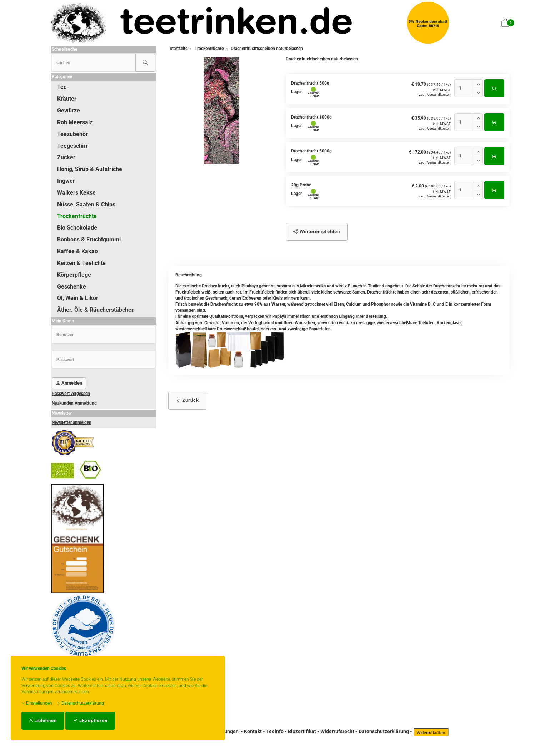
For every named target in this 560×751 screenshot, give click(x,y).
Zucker (66, 157)
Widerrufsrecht (337, 731)
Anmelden (69, 383)
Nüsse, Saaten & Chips (86, 204)
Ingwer (66, 181)
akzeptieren (90, 720)
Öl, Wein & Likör (78, 298)
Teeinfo (275, 731)
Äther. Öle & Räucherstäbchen (96, 310)
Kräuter (67, 99)
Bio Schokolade (77, 228)
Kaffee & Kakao (77, 251)
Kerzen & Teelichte (81, 263)
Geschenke (72, 287)
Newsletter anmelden (72, 422)
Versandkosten (439, 94)
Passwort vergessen (71, 394)
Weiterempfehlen (317, 232)
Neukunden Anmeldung (74, 403)
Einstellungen (37, 703)
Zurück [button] (187, 400)
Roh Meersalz (75, 122)
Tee (62, 87)
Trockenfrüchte (77, 216)
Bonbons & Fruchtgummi (89, 239)
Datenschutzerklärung (80, 703)
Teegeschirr (72, 146)
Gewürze (69, 111)
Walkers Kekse (76, 193)
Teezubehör (72, 134)
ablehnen (43, 720)
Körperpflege (74, 275)
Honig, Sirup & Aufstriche (90, 169)
